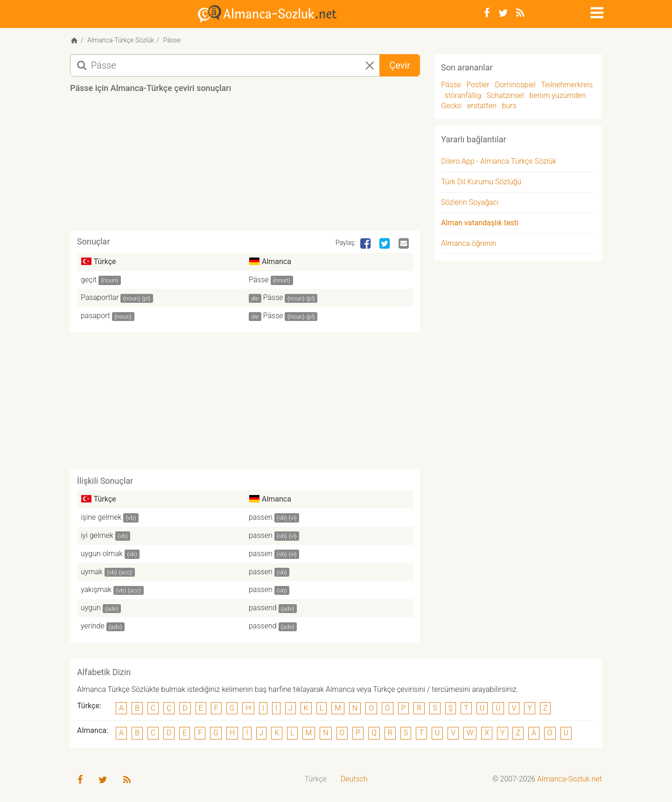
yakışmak (96, 589)
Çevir (400, 65)
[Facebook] (487, 13)
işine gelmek (101, 517)
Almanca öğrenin (469, 243)
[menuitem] (316, 779)
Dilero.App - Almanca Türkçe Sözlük (499, 161)
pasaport (95, 316)
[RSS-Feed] (520, 13)
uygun (91, 608)
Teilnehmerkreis (567, 85)
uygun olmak (102, 554)
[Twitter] (503, 13)
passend (263, 608)
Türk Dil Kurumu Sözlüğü (481, 182)
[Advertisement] (245, 165)
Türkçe (316, 779)
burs (509, 106)
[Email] (405, 244)
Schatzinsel (505, 95)
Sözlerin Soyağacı (470, 202)
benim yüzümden (558, 95)
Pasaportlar (100, 297)
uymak (92, 572)
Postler (478, 85)
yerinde (93, 626)
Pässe (259, 280)
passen (261, 517)
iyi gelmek (97, 535)
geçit (89, 280)
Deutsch (354, 779)
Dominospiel (515, 85)
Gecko (451, 106)
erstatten (482, 106)
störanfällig (463, 95)
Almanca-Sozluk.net (570, 779)
